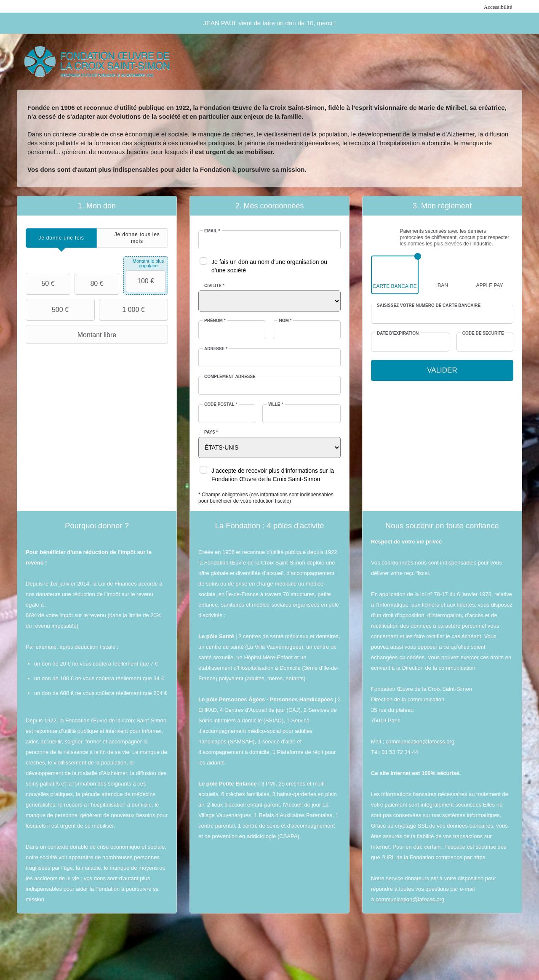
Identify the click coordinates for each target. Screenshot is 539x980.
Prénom (215, 321)
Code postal (221, 404)
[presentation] (61, 238)
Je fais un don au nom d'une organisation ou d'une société (269, 266)
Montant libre (72, 335)
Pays (211, 432)
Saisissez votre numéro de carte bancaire (429, 305)
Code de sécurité (483, 333)
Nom (285, 321)
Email (212, 231)
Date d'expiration (398, 333)
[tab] (61, 238)
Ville (276, 404)
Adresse (216, 349)
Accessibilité (498, 7)
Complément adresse (230, 377)
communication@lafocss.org (420, 742)
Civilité (214, 286)
